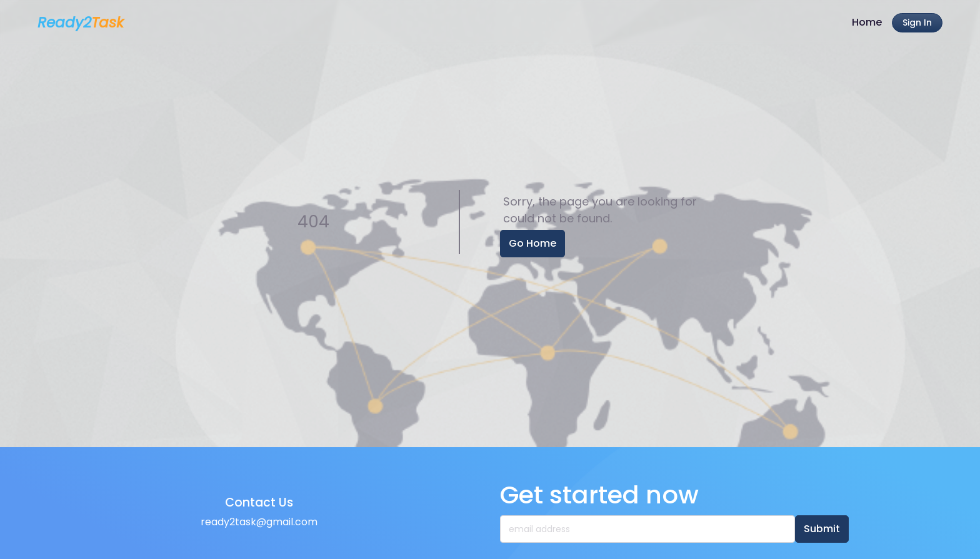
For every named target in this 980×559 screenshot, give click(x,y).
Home (867, 22)
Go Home (532, 243)
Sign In (917, 22)
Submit (822, 529)
